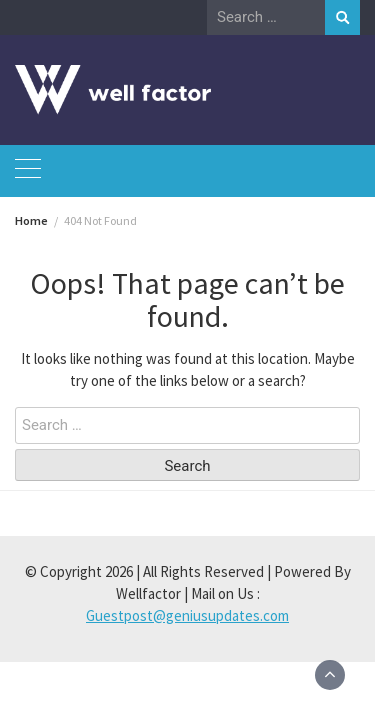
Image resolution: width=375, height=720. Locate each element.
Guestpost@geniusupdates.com (187, 615)
